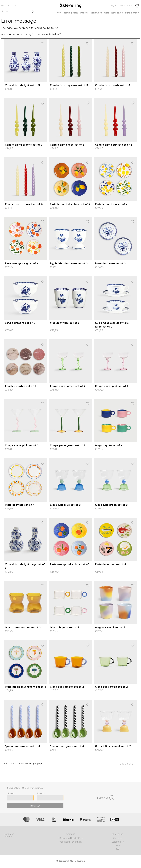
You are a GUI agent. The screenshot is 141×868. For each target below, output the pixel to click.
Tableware (96, 13)
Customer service (9, 835)
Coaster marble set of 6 (20, 386)
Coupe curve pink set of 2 (22, 445)
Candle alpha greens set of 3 (24, 145)
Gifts (107, 13)
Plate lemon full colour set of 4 (70, 204)
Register (35, 806)
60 (22, 763)
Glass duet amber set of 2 (67, 687)
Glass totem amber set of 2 (23, 627)
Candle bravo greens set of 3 (69, 85)
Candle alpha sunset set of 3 (114, 145)
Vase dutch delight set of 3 (22, 85)
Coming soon (71, 13)
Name (11, 793)
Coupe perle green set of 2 (67, 445)
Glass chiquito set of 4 (64, 627)
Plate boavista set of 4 (20, 505)
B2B (14, 5)
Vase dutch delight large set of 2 (25, 566)
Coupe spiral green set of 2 (68, 386)
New (59, 13)
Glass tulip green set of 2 (111, 505)
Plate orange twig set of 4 (22, 263)
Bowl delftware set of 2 (20, 323)
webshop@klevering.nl (70, 842)
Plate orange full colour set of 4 (69, 566)
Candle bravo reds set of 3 (113, 85)
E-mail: (41, 793)
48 (17, 763)
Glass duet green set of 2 (111, 687)
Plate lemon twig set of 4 (111, 204)
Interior (84, 13)
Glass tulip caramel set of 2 (113, 746)
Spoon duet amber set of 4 (22, 746)
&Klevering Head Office (71, 838)
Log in (114, 5)
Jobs (117, 845)
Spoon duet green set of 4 (67, 746)
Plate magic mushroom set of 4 (25, 687)
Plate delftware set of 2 (110, 263)
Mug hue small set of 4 (110, 627)
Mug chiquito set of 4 (109, 445)
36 (10, 763)
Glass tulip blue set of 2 (65, 505)
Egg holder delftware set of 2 (69, 263)
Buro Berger (132, 13)
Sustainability (117, 842)
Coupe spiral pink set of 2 (112, 386)
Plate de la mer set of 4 (111, 564)
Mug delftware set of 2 (65, 323)
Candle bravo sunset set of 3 (24, 204)
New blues (117, 13)
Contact (5, 5)
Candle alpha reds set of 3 (67, 145)
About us (118, 838)
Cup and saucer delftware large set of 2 (112, 325)
